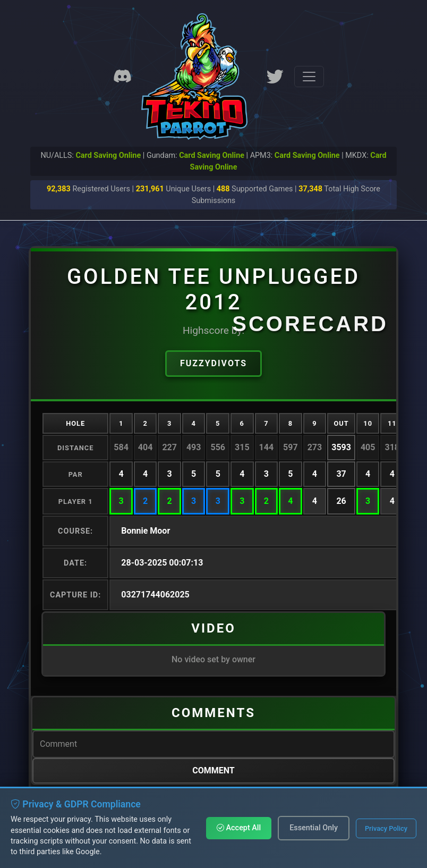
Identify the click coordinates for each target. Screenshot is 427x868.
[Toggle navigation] (309, 77)
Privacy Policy (386, 828)
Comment (213, 770)
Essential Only (314, 828)
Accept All (239, 828)
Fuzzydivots (213, 363)
